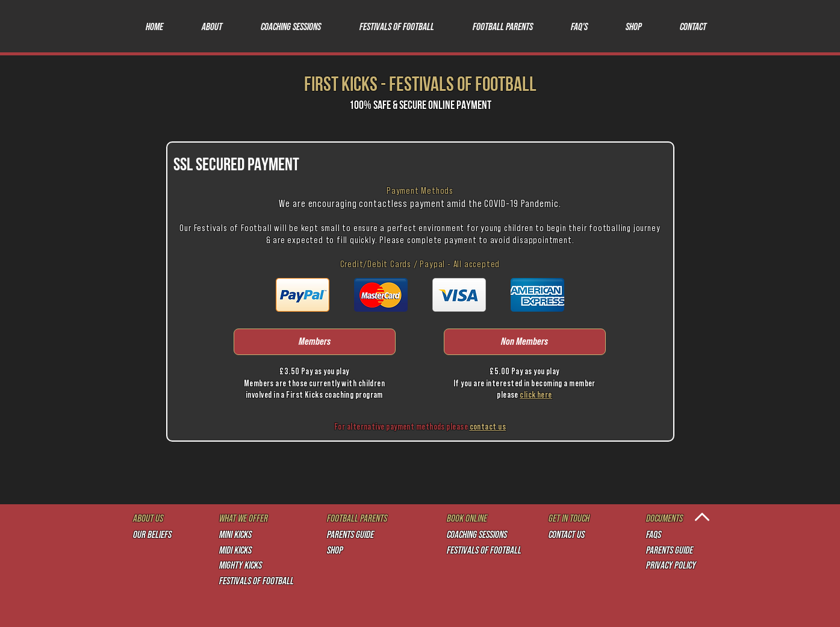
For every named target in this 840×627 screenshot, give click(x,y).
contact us (488, 427)
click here (536, 395)
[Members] (315, 342)
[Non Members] (525, 342)
